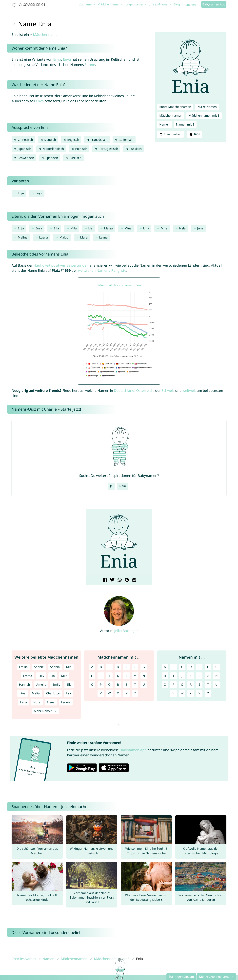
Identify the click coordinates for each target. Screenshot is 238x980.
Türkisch (73, 158)
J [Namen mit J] (182, 676)
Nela (182, 228)
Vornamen (86, 4)
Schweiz (168, 390)
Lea (68, 693)
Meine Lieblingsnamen (215, 977)
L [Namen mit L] (199, 676)
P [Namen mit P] (173, 684)
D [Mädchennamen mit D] (118, 667)
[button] (91, 543)
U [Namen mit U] (216, 684)
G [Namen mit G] (216, 667)
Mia (69, 667)
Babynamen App (214, 4)
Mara (84, 237)
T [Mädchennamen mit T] (135, 684)
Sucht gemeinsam (181, 977)
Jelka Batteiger (126, 631)
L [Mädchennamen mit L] (127, 676)
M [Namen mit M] (208, 676)
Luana (43, 237)
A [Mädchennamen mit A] (92, 667)
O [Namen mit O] (165, 684)
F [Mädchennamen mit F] (135, 667)
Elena (51, 702)
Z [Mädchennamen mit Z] (135, 693)
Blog (177, 4)
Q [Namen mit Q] (182, 684)
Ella (56, 228)
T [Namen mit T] (208, 684)
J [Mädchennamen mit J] (109, 676)
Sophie (39, 667)
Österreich (145, 390)
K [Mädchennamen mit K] (118, 676)
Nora (37, 702)
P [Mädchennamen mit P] (101, 684)
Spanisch (50, 158)
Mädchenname (45, 35)
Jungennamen (134, 4)
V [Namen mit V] (173, 693)
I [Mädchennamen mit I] (101, 676)
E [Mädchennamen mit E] (127, 667)
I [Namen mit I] (174, 676)
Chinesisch (23, 140)
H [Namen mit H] (165, 676)
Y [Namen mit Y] (199, 693)
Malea (108, 228)
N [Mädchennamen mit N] (144, 676)
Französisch (97, 140)
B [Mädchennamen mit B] (101, 667)
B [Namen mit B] (174, 667)
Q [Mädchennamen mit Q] (109, 684)
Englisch (71, 140)
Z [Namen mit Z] (208, 693)
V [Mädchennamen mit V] (101, 693)
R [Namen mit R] (191, 684)
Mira (164, 228)
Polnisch (79, 149)
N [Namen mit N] (217, 676)
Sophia (55, 667)
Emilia (23, 667)
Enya (57, 59)
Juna (200, 228)
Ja (111, 486)
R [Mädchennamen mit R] (118, 684)
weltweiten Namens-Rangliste (102, 270)
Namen (164, 124)
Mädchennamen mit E (204, 115)
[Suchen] (191, 5)
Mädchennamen (109, 4)
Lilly (41, 676)
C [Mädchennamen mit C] (109, 667)
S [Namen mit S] (199, 684)
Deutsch (48, 140)
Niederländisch (51, 149)
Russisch (134, 149)
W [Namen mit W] (182, 693)
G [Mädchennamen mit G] (144, 667)
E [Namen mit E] (199, 667)
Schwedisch (24, 158)
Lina (146, 228)
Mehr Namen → (45, 711)
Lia (90, 228)
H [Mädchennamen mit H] (92, 676)
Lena (24, 702)
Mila (74, 228)
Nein (123, 486)
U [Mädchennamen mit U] (144, 684)
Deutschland (124, 390)
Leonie (66, 702)
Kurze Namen (207, 107)
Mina (128, 228)
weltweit (189, 390)
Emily (56, 684)
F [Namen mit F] (208, 667)
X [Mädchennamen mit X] (118, 693)
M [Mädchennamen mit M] (135, 676)
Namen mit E (185, 124)
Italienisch (124, 140)
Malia (36, 693)
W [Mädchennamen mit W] (109, 693)
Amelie (41, 684)
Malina (23, 237)
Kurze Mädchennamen (175, 107)
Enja (21, 193)
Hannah (24, 684)
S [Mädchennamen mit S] (127, 684)
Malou (64, 237)
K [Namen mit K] (191, 676)
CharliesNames (24, 959)
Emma (28, 676)
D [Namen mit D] (191, 667)
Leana (103, 237)
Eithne (90, 65)
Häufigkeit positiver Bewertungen (61, 265)
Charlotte (53, 693)
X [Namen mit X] (191, 693)
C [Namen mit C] (182, 667)
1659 (194, 134)
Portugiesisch (106, 149)
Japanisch (22, 149)
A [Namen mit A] (165, 667)
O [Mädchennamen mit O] (92, 684)
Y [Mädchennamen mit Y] (127, 693)
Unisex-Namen (159, 4)
